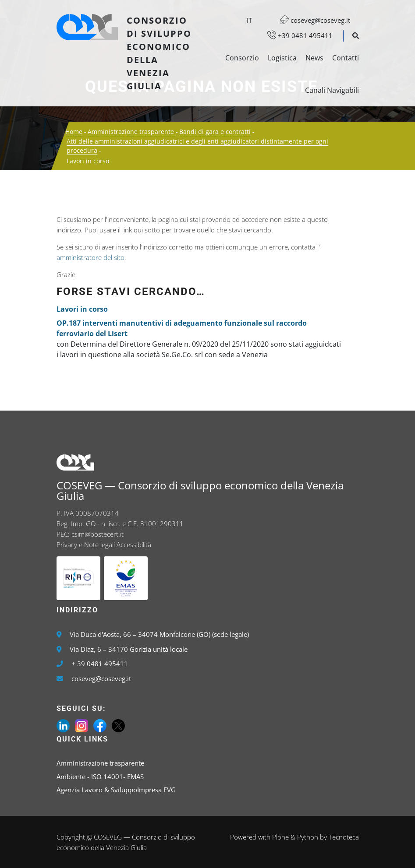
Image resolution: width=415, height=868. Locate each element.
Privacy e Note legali (86, 545)
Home (74, 132)
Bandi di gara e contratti (215, 132)
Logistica (282, 58)
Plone (280, 837)
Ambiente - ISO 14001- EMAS (100, 777)
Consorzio (242, 58)
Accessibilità (134, 545)
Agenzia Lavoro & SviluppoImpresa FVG (116, 790)
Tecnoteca (344, 837)
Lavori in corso (82, 309)
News (314, 58)
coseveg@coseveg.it (311, 20)
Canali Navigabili (332, 90)
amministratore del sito (90, 257)
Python (308, 837)
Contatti (346, 58)
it (249, 20)
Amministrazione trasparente (132, 132)
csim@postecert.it (98, 534)
